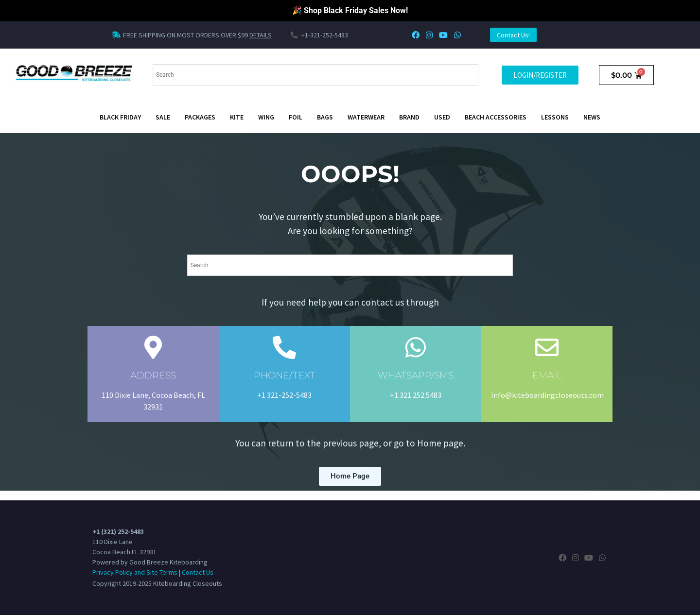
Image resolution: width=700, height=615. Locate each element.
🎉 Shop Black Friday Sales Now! (350, 10)
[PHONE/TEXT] (284, 347)
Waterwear (366, 117)
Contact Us (198, 572)
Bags (325, 117)
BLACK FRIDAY (120, 117)
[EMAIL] (547, 347)
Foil (296, 117)
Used (442, 117)
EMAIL (547, 375)
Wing (266, 117)
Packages (200, 117)
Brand (409, 117)
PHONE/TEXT (284, 375)
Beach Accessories (496, 117)
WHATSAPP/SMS (416, 375)
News (592, 117)
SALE (163, 117)
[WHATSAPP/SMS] (416, 347)
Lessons (555, 117)
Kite (237, 117)
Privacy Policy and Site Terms (135, 572)
